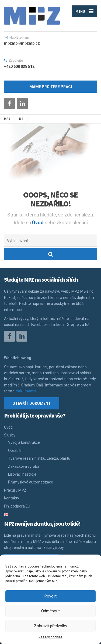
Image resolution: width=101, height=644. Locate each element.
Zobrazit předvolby (50, 626)
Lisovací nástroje (22, 474)
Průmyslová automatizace (31, 482)
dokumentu (26, 391)
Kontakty (12, 498)
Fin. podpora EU (17, 506)
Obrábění (16, 451)
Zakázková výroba (24, 466)
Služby (10, 435)
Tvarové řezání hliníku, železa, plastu (39, 458)
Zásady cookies (50, 637)
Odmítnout (50, 611)
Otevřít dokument (32, 403)
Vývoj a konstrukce (24, 442)
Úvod (38, 223)
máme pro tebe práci (51, 87)
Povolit (50, 596)
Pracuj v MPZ (15, 490)
